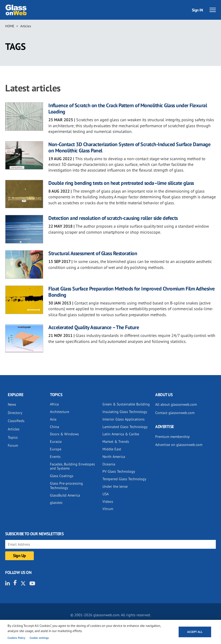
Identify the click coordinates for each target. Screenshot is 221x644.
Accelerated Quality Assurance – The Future (94, 327)
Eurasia (56, 442)
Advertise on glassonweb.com (179, 445)
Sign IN (197, 10)
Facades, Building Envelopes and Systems (72, 466)
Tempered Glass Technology (124, 479)
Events (55, 457)
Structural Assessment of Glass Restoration (93, 253)
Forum (13, 445)
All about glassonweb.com (176, 404)
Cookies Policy (16, 638)
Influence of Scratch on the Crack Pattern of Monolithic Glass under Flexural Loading (128, 109)
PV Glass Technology (119, 471)
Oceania (109, 464)
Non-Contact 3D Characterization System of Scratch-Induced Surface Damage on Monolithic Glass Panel (129, 147)
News (12, 404)
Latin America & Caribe (121, 434)
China (54, 427)
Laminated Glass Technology (125, 427)
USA (106, 494)
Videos (108, 501)
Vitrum (108, 509)
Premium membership (173, 437)
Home (10, 26)
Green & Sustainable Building (126, 404)
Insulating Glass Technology (125, 412)
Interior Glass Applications (123, 419)
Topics (13, 437)
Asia (53, 419)
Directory (15, 413)
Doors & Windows (64, 434)
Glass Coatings (62, 476)
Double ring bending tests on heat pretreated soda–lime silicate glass (121, 183)
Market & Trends (116, 442)
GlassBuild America (65, 495)
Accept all (195, 632)
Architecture (60, 412)
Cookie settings (39, 638)
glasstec (56, 503)
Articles (26, 26)
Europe (56, 449)
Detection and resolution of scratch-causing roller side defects (113, 218)
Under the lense (115, 486)
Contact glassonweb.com (175, 413)
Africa (54, 404)
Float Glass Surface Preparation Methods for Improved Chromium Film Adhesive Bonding (132, 292)
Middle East (112, 449)
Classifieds (16, 421)
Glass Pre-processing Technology (66, 486)
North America (114, 457)
